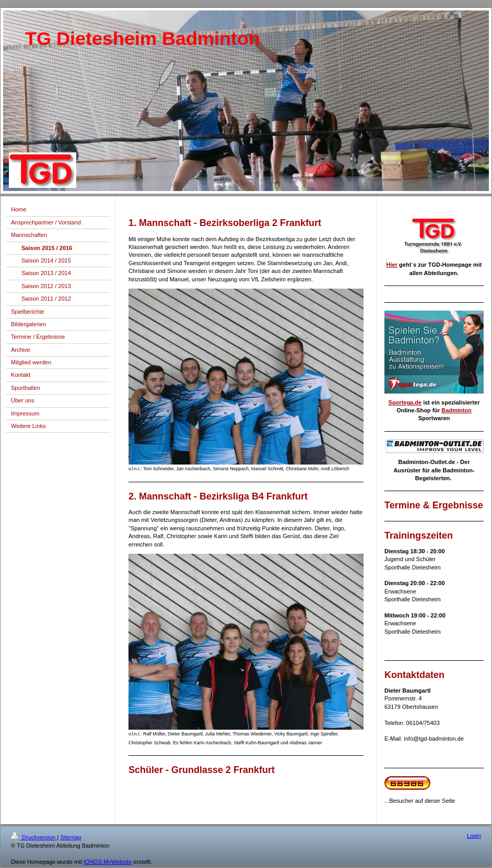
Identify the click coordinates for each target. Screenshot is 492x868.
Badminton (456, 410)
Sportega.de (405, 402)
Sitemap (71, 837)
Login (474, 836)
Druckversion (34, 837)
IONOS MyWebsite (108, 862)
